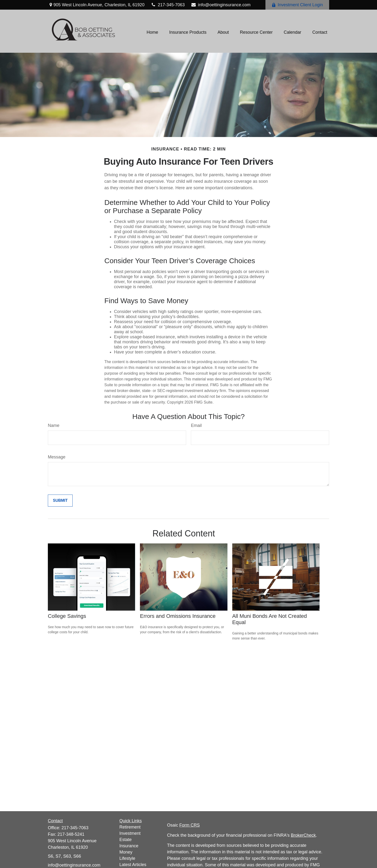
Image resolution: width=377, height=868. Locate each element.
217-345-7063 (168, 5)
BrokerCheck (303, 835)
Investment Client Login (297, 5)
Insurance (129, 846)
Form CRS (190, 825)
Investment (130, 833)
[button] (152, 33)
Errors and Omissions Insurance (178, 616)
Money (126, 852)
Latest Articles (133, 865)
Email (196, 425)
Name (54, 425)
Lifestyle (127, 858)
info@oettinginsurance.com (221, 5)
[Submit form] (60, 501)
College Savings (67, 616)
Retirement (130, 827)
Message (57, 457)
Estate (126, 840)
